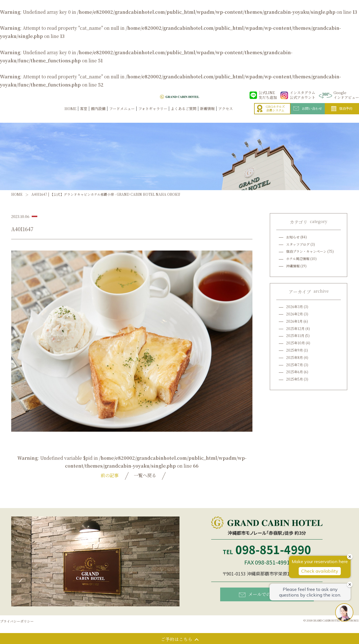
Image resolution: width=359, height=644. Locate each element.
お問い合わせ (308, 114)
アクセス (225, 115)
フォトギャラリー (153, 115)
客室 (84, 115)
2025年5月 (294, 379)
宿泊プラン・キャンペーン (306, 251)
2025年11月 (295, 335)
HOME (70, 115)
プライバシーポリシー (17, 621)
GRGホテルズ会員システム (271, 114)
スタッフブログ (298, 244)
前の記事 (110, 475)
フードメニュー (122, 115)
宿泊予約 (342, 115)
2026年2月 (294, 314)
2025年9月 (294, 350)
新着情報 (207, 115)
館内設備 (98, 115)
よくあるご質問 (184, 115)
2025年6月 (294, 372)
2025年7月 (294, 365)
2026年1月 (294, 321)
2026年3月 (294, 307)
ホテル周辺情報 (298, 259)
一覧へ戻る (145, 475)
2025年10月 (295, 343)
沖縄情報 (293, 266)
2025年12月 (295, 328)
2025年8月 (294, 357)
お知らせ (293, 237)
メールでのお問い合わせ (268, 594)
